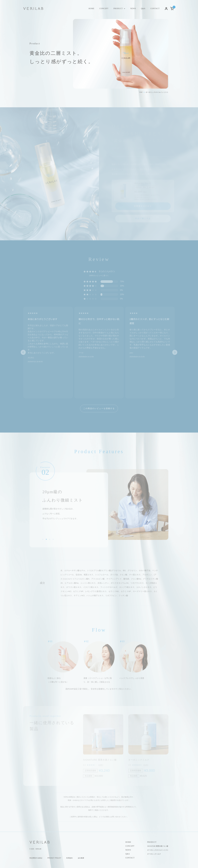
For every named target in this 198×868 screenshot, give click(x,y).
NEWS (133, 9)
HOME (91, 9)
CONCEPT (104, 9)
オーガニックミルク (154, 854)
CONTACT (155, 9)
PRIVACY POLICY (54, 858)
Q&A (143, 9)
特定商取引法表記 (36, 858)
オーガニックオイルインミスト (158, 850)
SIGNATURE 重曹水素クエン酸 (158, 846)
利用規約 (70, 858)
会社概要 (81, 858)
